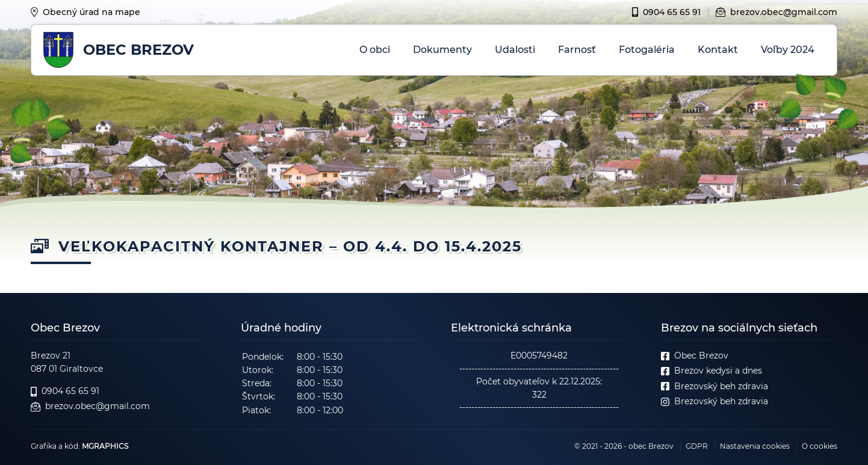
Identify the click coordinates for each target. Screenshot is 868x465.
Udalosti (515, 50)
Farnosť (577, 50)
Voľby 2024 (788, 50)
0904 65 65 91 (666, 12)
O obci (375, 50)
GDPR (697, 446)
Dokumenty (442, 50)
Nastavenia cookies (755, 446)
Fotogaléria (647, 50)
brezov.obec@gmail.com (777, 12)
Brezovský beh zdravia (715, 386)
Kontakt (718, 50)
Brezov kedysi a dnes (711, 371)
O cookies (820, 446)
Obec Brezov (695, 356)
